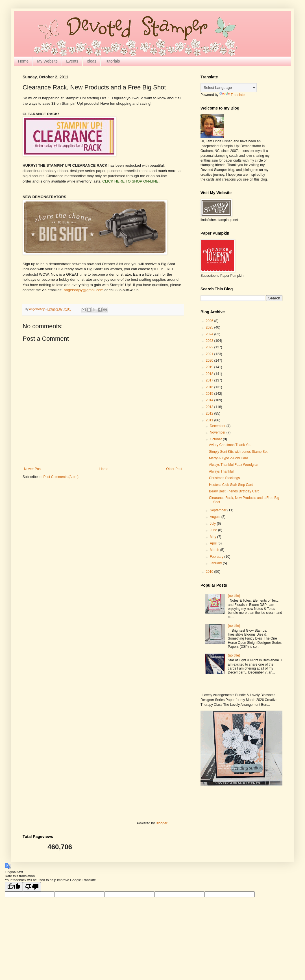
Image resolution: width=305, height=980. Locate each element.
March (215, 550)
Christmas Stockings (224, 478)
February (217, 557)
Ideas (91, 61)
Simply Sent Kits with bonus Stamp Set (238, 452)
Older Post (174, 469)
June (214, 530)
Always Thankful (221, 471)
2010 (210, 572)
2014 (210, 400)
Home (23, 61)
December (218, 426)
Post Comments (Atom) (61, 477)
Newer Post (33, 469)
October (216, 439)
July (213, 524)
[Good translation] (14, 887)
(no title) (234, 596)
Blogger (161, 823)
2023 (210, 341)
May (213, 537)
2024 (210, 334)
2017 (210, 380)
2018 (210, 374)
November (218, 432)
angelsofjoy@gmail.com (84, 290)
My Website (47, 61)
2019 (210, 367)
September (219, 510)
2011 (210, 420)
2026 (210, 321)
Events (72, 61)
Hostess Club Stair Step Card (231, 485)
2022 (210, 347)
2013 (210, 407)
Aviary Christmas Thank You (230, 445)
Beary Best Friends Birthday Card (234, 491)
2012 (210, 413)
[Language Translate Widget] (229, 88)
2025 (210, 327)
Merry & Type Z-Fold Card (228, 458)
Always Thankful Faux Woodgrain (234, 465)
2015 (210, 394)
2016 (210, 387)
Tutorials (112, 61)
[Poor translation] (32, 887)
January (216, 563)
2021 (210, 354)
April (214, 543)
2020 (210, 361)
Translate (232, 95)
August (216, 517)
